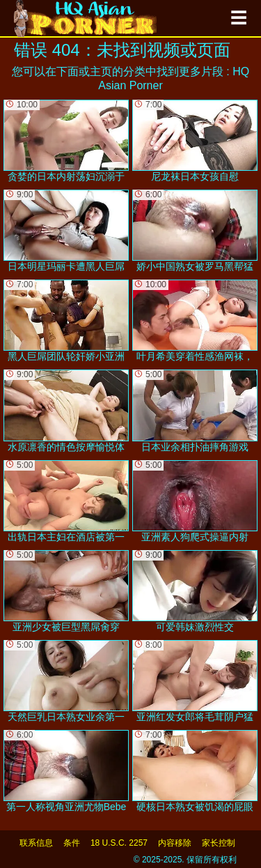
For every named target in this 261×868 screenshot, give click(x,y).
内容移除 (175, 843)
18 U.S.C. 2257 (119, 843)
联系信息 (36, 843)
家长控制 (219, 843)
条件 (72, 843)
